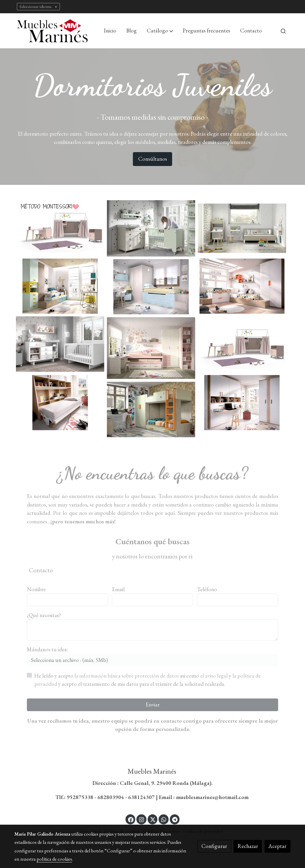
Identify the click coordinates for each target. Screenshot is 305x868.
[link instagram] (141, 819)
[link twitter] (153, 819)
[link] (52, 31)
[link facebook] (131, 819)
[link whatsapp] (164, 819)
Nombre (36, 589)
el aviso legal (215, 676)
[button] (160, 31)
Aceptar (277, 846)
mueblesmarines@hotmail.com (213, 797)
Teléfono (207, 589)
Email (118, 589)
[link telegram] (175, 819)
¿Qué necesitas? (44, 615)
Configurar (214, 846)
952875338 (80, 797)
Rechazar (248, 846)
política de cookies (54, 859)
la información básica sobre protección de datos (127, 676)
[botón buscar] (283, 31)
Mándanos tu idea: (47, 649)
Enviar (153, 705)
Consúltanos (152, 159)
